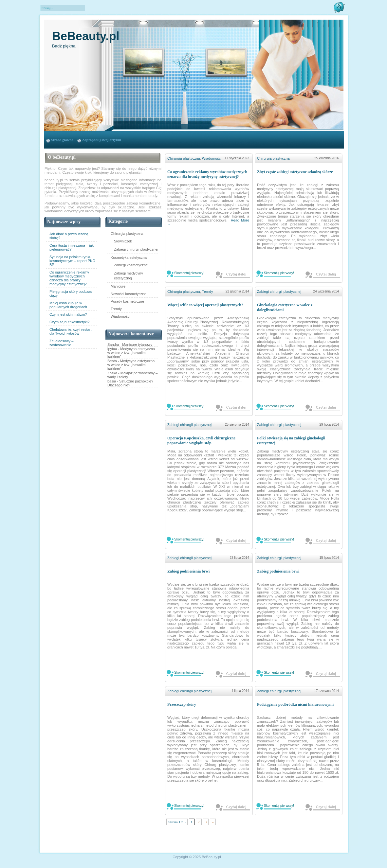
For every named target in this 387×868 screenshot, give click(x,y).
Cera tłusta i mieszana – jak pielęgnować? (72, 247)
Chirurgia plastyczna (127, 234)
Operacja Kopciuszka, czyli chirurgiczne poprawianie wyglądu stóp (201, 441)
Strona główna (62, 140)
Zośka (112, 373)
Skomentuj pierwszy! (189, 273)
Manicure (118, 286)
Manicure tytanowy (137, 345)
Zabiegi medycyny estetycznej (129, 276)
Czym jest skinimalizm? (68, 314)
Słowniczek (123, 241)
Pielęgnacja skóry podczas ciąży (71, 293)
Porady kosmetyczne (127, 301)
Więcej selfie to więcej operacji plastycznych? (205, 305)
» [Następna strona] (213, 822)
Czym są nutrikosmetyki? (69, 322)
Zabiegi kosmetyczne (131, 265)
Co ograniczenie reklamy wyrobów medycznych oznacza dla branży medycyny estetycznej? (69, 278)
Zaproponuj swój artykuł (101, 140)
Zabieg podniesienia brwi (188, 571)
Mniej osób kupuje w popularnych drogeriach (68, 305)
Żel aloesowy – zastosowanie (61, 343)
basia (112, 381)
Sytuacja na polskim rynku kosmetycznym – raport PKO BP (72, 261)
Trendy (116, 309)
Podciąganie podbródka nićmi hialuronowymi (295, 704)
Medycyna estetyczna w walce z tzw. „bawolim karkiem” (131, 353)
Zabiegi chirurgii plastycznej (136, 249)
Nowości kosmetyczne (129, 294)
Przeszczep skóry (182, 704)
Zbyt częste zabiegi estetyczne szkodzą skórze (295, 172)
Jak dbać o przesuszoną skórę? (69, 236)
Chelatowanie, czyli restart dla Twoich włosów (70, 331)
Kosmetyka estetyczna (129, 257)
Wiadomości (120, 316)
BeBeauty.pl (86, 36)
